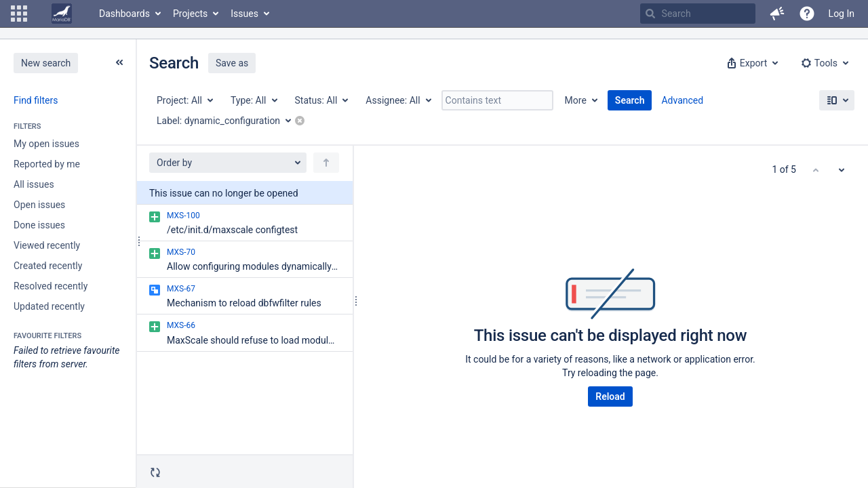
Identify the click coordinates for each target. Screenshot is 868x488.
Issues (244, 14)
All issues (34, 184)
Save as (232, 63)
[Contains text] (497, 100)
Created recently (48, 266)
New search (46, 63)
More (576, 100)
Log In (842, 14)
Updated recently (49, 306)
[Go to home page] (62, 14)
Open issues (39, 205)
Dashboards (124, 14)
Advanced (682, 100)
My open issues (46, 144)
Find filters (36, 100)
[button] (19, 14)
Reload (610, 396)
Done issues (39, 225)
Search (630, 100)
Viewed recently (47, 245)
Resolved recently (51, 286)
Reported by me (47, 164)
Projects (190, 14)
